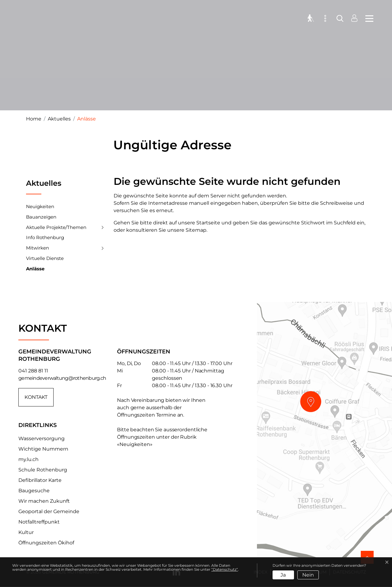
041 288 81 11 (33, 371)
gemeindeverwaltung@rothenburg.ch (62, 378)
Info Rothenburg (45, 237)
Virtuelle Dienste (45, 258)
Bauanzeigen (41, 217)
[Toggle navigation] (367, 18)
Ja (283, 575)
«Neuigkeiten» (135, 444)
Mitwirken (38, 248)
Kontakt (36, 397)
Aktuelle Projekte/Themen (56, 227)
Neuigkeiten (40, 206)
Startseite (208, 223)
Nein (308, 575)
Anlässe (35, 270)
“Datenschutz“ (225, 569)
